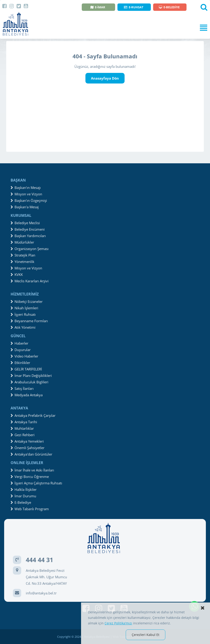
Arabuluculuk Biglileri (29, 382)
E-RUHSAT (134, 7)
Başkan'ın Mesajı (26, 188)
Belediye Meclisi (25, 223)
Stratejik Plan (23, 255)
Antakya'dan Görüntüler (31, 454)
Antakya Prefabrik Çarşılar (33, 415)
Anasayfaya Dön (105, 78)
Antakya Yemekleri (27, 441)
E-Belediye (21, 502)
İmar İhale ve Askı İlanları (32, 470)
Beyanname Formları (29, 321)
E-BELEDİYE (169, 7)
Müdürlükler (22, 242)
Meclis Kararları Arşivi (30, 281)
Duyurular (21, 350)
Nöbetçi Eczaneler (27, 301)
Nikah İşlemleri (24, 308)
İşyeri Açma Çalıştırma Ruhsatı (36, 483)
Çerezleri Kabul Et (146, 635)
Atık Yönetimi (23, 327)
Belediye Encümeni (28, 229)
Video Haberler (24, 356)
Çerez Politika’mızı (118, 623)
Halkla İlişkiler (24, 489)
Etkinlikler (20, 363)
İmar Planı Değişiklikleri (31, 376)
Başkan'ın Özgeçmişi (29, 200)
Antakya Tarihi (24, 422)
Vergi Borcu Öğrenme (30, 477)
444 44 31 (39, 560)
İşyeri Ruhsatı (23, 314)
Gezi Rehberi (23, 435)
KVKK (17, 274)
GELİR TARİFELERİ (26, 369)
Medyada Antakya (27, 395)
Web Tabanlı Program (30, 509)
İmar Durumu (23, 496)
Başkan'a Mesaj (25, 207)
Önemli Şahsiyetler (28, 448)
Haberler (19, 343)
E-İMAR (98, 7)
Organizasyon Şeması (30, 249)
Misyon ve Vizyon (26, 194)
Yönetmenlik (22, 262)
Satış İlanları (22, 388)
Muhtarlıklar (22, 428)
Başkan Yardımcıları (28, 236)
